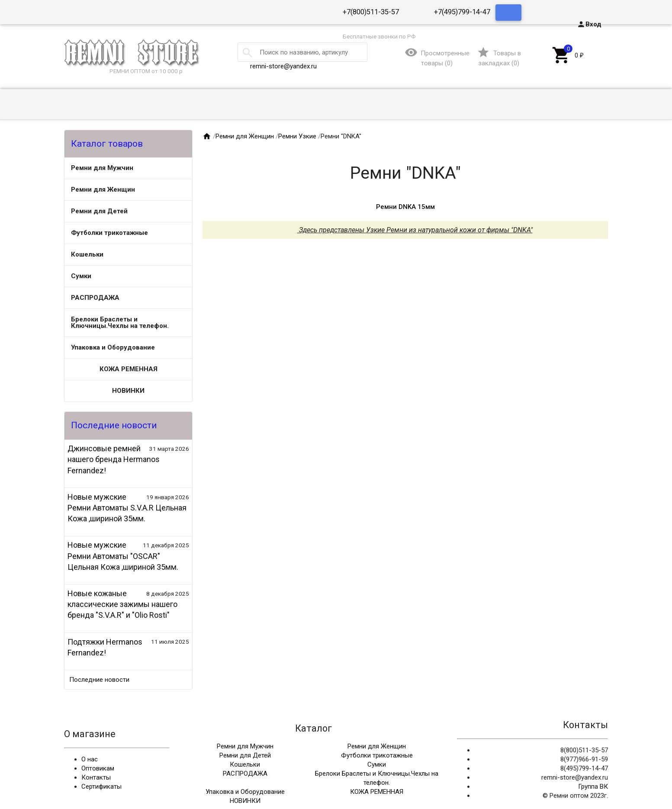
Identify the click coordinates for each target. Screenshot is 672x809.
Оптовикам (98, 768)
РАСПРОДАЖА (95, 298)
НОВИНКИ (128, 391)
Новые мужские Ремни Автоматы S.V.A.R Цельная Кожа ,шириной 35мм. (127, 508)
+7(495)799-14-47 (462, 12)
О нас (90, 759)
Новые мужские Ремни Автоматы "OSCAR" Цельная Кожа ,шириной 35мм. (123, 556)
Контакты (96, 777)
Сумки (81, 276)
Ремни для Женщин (103, 189)
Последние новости (99, 680)
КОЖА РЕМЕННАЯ (129, 369)
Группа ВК (593, 787)
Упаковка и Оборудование (113, 347)
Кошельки (87, 254)
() (499, 58)
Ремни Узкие (297, 136)
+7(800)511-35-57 (371, 12)
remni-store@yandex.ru (283, 66)
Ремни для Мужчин (102, 168)
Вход (589, 24)
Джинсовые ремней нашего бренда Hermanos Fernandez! (114, 459)
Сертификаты (101, 787)
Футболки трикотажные (109, 233)
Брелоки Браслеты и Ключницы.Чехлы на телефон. (120, 323)
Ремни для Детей (99, 211)
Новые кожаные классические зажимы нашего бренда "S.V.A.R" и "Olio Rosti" (122, 604)
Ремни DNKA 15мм (405, 207)
